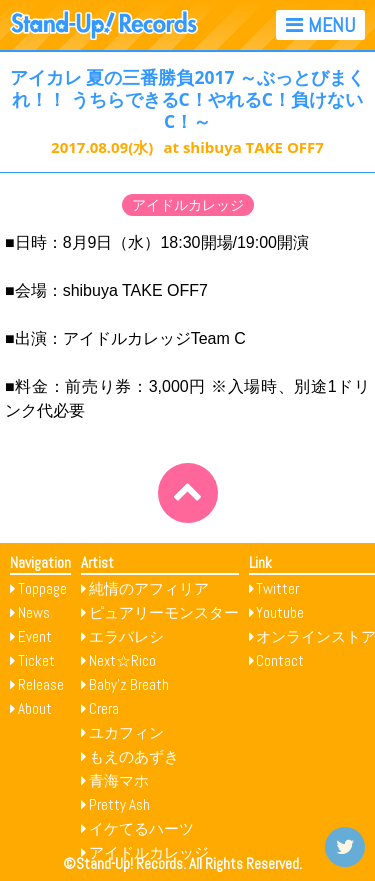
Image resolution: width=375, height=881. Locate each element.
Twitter (277, 588)
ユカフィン (126, 732)
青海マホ (119, 780)
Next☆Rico (122, 660)
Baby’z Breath (129, 684)
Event (35, 636)
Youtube (280, 612)
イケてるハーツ (141, 828)
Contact (280, 660)
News (34, 612)
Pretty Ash (119, 804)
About (35, 708)
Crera (104, 708)
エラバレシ (126, 636)
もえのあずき (134, 756)
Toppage (42, 588)
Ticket (36, 660)
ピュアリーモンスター (164, 612)
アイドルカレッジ (188, 205)
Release (41, 684)
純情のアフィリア (149, 588)
